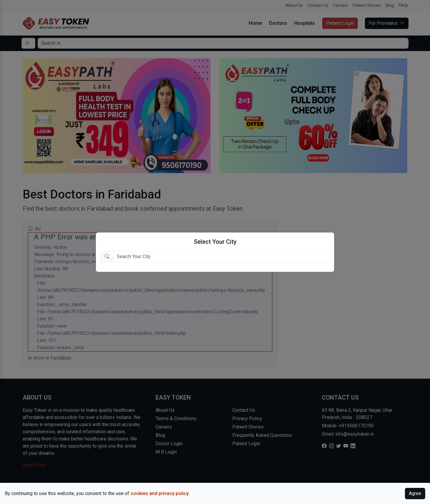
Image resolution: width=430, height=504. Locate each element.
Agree (415, 493)
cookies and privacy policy (160, 493)
